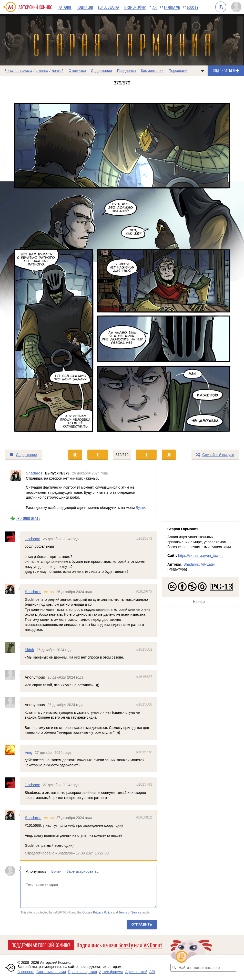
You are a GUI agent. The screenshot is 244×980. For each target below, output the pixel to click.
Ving (28, 752)
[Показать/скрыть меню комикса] (202, 71)
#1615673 (144, 538)
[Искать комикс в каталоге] (174, 968)
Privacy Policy (103, 912)
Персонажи (178, 71)
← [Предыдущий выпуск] (109, 83)
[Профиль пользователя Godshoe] (13, 537)
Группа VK (172, 7)
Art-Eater (208, 564)
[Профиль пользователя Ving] (13, 750)
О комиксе (77, 71)
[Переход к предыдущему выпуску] (30, 267)
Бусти (141, 508)
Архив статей (136, 972)
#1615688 (144, 704)
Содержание (101, 71)
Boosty (193, 7)
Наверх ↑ (200, 602)
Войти (56, 872)
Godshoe (32, 539)
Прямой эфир (135, 7)
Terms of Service (130, 912)
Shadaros (33, 592)
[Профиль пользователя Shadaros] (16, 488)
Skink (29, 650)
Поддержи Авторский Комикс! (41, 945)
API (155, 7)
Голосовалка (109, 7)
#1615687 (144, 677)
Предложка (126, 71)
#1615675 (144, 591)
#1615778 (144, 752)
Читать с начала (19, 71)
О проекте (26, 972)
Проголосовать (28, 518)
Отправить (142, 925)
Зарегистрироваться (83, 872)
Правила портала (83, 972)
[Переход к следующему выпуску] (122, 267)
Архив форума (111, 972)
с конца (42, 71)
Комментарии (152, 71)
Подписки (85, 7)
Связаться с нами (51, 972)
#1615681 (144, 649)
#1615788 (144, 785)
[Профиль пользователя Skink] (13, 648)
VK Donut (153, 945)
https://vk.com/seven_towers (201, 556)
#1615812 (144, 817)
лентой (58, 71)
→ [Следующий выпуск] (135, 83)
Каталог (65, 7)
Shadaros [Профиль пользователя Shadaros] (34, 473)
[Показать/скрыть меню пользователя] (236, 7)
